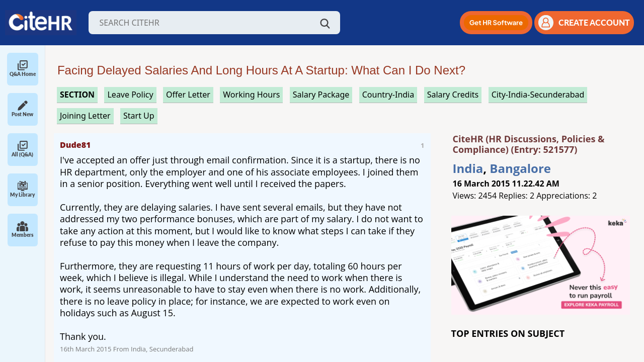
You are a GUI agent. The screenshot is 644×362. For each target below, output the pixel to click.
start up (139, 116)
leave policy (130, 95)
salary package (321, 95)
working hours (251, 95)
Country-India (388, 95)
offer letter (188, 95)
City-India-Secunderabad (538, 95)
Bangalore (520, 168)
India (468, 168)
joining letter (85, 116)
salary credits (453, 95)
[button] (496, 23)
